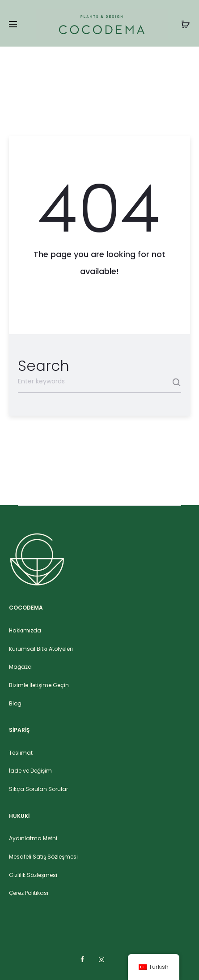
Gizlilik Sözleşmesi (33, 875)
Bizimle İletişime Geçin (39, 685)
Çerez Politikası (29, 893)
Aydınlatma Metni (33, 838)
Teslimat (21, 753)
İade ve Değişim (30, 771)
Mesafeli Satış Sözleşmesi (43, 857)
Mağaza (20, 667)
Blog (15, 703)
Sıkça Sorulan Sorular (38, 789)
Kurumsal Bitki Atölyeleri (41, 649)
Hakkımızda (25, 630)
